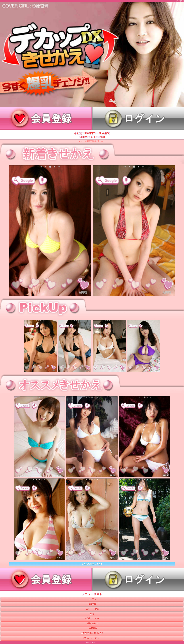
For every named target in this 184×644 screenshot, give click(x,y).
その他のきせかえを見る (92, 564)
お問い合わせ (92, 623)
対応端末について (92, 618)
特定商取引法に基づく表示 (92, 633)
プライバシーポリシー (92, 638)
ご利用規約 (92, 628)
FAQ (92, 614)
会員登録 (92, 604)
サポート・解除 (92, 609)
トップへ (92, 599)
